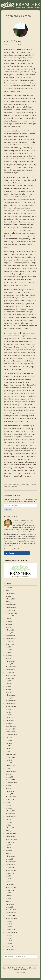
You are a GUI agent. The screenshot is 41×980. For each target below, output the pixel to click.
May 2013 (9, 850)
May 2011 (9, 896)
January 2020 (10, 752)
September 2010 (11, 918)
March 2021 (10, 718)
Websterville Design (20, 969)
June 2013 (9, 848)
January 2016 (10, 802)
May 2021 (9, 712)
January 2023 (10, 664)
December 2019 (11, 754)
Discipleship (26, 485)
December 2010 (11, 910)
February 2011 (10, 904)
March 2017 (10, 788)
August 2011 (10, 890)
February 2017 (10, 791)
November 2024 (11, 607)
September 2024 (11, 613)
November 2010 (11, 913)
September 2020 (11, 735)
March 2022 (10, 692)
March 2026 (10, 590)
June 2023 (9, 650)
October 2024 (10, 610)
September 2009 (11, 932)
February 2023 (10, 661)
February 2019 (10, 766)
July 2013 (9, 845)
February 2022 (10, 695)
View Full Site (21, 973)
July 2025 (9, 596)
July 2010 (9, 921)
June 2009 (9, 938)
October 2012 (10, 867)
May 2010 (9, 924)
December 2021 (11, 701)
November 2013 (11, 836)
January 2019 (10, 769)
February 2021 (10, 720)
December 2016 (11, 797)
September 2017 (11, 783)
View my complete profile (12, 549)
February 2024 (10, 630)
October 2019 (10, 757)
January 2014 (10, 831)
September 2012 (11, 870)
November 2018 (11, 771)
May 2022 (9, 686)
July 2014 (9, 819)
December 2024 (11, 605)
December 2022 (11, 667)
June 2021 (9, 709)
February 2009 (10, 949)
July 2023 (9, 647)
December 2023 (11, 636)
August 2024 (10, 616)
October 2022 (10, 672)
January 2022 (10, 698)
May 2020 (9, 743)
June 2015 (9, 808)
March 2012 (10, 882)
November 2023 (11, 638)
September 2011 (11, 887)
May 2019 (9, 760)
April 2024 (9, 624)
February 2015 (10, 811)
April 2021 (9, 715)
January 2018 (10, 777)
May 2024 (9, 622)
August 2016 (10, 800)
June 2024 (9, 619)
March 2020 (10, 749)
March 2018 (10, 774)
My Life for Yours (15, 41)
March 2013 (10, 853)
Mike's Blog (8, 486)
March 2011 (10, 901)
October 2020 (10, 732)
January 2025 (10, 602)
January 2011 (10, 907)
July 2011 (9, 893)
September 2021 (11, 706)
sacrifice (14, 486)
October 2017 (10, 780)
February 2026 (10, 593)
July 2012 (9, 876)
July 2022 (9, 681)
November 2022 (11, 670)
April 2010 (9, 927)
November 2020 (11, 729)
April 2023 (9, 655)
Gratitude (33, 485)
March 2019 (10, 763)
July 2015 (9, 805)
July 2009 (9, 935)
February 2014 (10, 828)
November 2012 (11, 865)
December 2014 (11, 814)
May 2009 (9, 941)
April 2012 (9, 879)
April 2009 (9, 944)
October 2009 (10, 930)
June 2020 (9, 740)
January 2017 (10, 794)
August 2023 (10, 644)
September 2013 (11, 839)
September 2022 (11, 675)
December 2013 (11, 833)
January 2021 (10, 723)
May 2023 (9, 653)
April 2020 (9, 746)
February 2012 (10, 884)
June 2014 (9, 822)
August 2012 (10, 873)
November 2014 (11, 817)
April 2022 (9, 689)
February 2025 (10, 599)
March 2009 (10, 947)
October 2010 (10, 915)
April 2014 (9, 825)
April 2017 (9, 785)
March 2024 (10, 627)
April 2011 (9, 899)
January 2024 (10, 633)
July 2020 (9, 737)
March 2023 (10, 658)
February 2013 (10, 856)
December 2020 (11, 726)
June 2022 (9, 684)
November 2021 (11, 703)
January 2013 (10, 859)
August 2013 (10, 842)
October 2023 (10, 641)
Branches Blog (17, 485)
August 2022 (10, 678)
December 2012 (11, 862)
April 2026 (9, 588)
